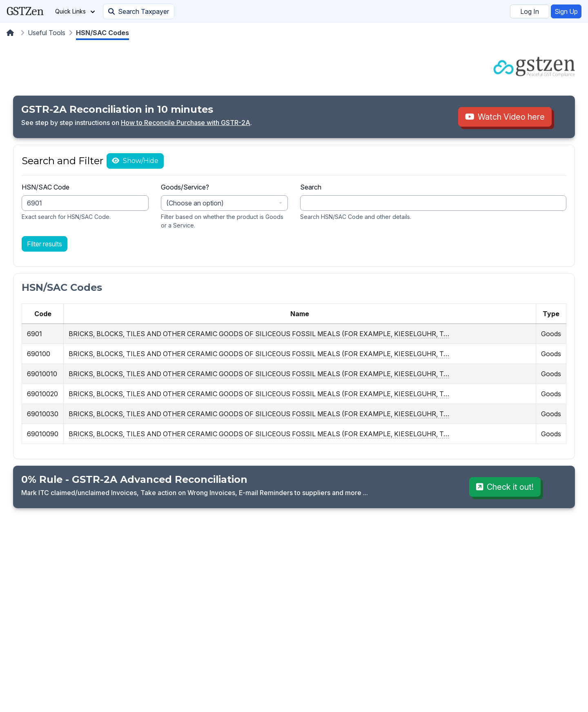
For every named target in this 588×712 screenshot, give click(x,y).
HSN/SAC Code (46, 187)
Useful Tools (47, 33)
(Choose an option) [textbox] (195, 203)
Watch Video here (505, 117)
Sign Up (566, 11)
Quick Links (75, 11)
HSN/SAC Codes (102, 33)
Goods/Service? (185, 187)
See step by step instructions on (71, 123)
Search (311, 187)
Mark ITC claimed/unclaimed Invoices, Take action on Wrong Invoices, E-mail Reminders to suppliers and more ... (195, 493)
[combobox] (224, 203)
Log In (530, 11)
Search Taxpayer (139, 11)
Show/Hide (140, 161)
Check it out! (505, 487)
